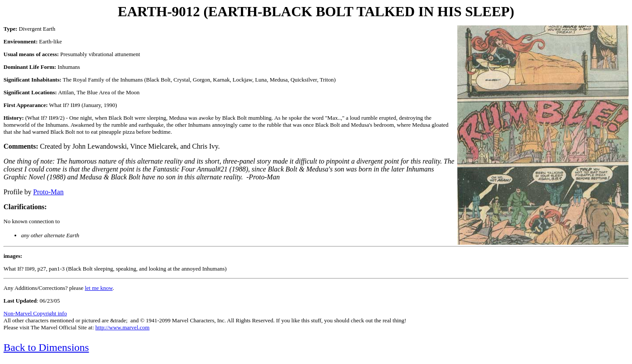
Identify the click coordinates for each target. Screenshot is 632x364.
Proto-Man (48, 192)
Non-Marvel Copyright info (35, 313)
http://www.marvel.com (122, 327)
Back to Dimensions (46, 347)
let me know (99, 288)
